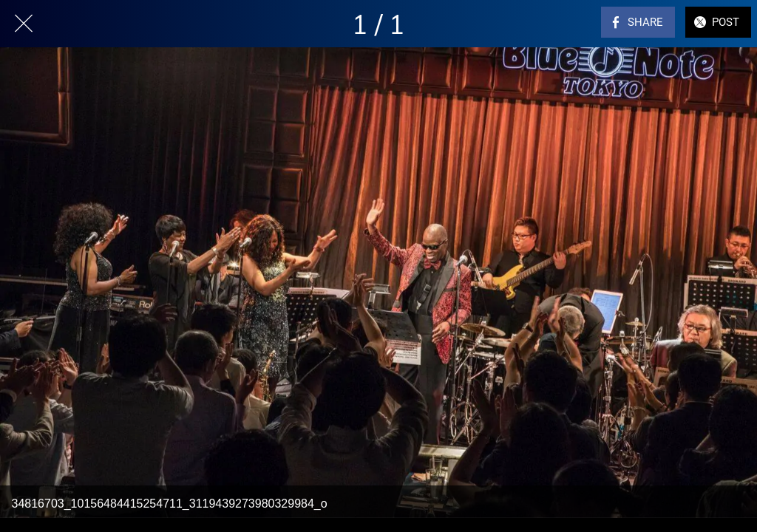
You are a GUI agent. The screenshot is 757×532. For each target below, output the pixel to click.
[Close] (24, 24)
